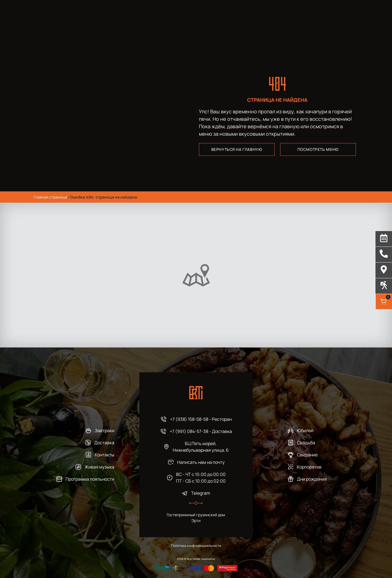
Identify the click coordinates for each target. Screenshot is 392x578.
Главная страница (50, 197)
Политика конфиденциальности (196, 546)
